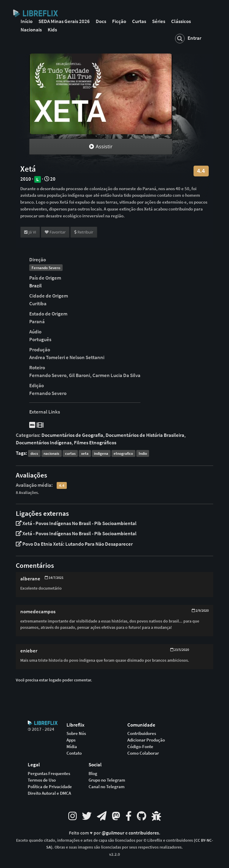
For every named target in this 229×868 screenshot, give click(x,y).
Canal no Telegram (107, 787)
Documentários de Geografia (72, 435)
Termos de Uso (42, 780)
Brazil (35, 286)
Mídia (72, 747)
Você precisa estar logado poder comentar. (54, 680)
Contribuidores (142, 733)
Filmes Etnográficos (95, 443)
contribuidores (144, 833)
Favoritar (55, 232)
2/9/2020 (200, 610)
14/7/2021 (54, 578)
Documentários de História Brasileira (145, 435)
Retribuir (84, 232)
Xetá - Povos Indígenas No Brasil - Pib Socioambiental (76, 523)
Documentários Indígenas (44, 443)
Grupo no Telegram (107, 780)
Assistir (101, 146)
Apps (71, 740)
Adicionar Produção (146, 740)
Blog (93, 774)
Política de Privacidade (50, 787)
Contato (74, 753)
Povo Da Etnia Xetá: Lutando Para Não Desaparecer (74, 544)
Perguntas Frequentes (49, 774)
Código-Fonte (140, 747)
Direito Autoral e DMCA (49, 793)
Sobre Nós (76, 733)
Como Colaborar (143, 753)
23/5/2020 (180, 650)
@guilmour (113, 833)
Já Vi (30, 232)
